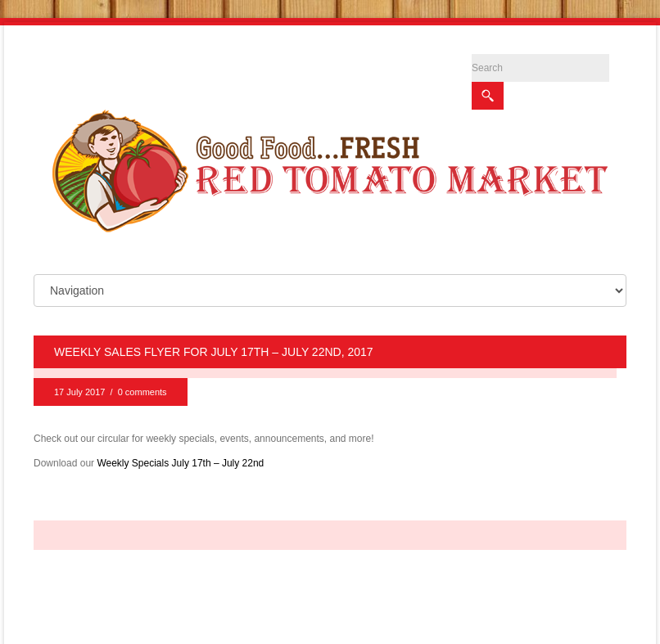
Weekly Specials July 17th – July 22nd (180, 454)
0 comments (142, 383)
